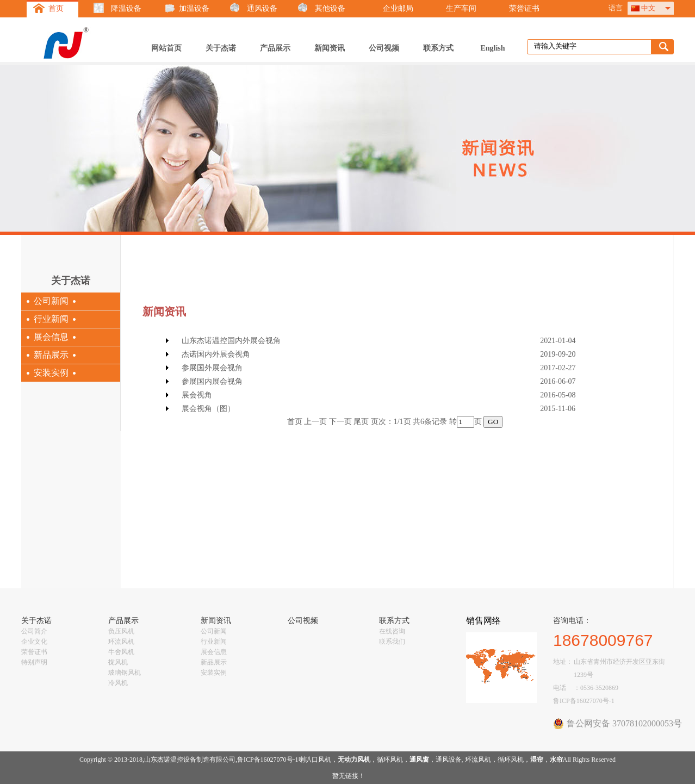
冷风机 (118, 683)
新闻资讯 (330, 48)
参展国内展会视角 (212, 381)
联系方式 (438, 48)
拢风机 (118, 662)
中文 (648, 8)
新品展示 (51, 355)
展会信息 (51, 337)
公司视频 (384, 48)
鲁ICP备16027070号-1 (584, 701)
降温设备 (126, 8)
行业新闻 (51, 319)
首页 (56, 8)
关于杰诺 (221, 48)
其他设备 (330, 8)
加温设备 (194, 8)
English (492, 48)
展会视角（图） (208, 409)
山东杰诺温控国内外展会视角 (231, 341)
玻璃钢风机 (125, 673)
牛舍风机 (121, 652)
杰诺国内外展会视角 (216, 354)
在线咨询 (392, 631)
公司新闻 (51, 301)
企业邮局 (398, 8)
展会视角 (197, 395)
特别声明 (34, 662)
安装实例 (51, 373)
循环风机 (390, 760)
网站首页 (166, 48)
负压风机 (121, 631)
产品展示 (275, 48)
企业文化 (34, 642)
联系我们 (392, 642)
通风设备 (262, 8)
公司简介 (34, 631)
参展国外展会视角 (212, 368)
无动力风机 (354, 760)
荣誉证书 (524, 8)
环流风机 (121, 642)
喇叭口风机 (315, 760)
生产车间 (461, 8)
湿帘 (537, 760)
